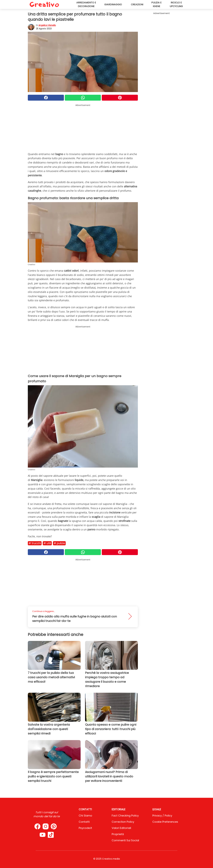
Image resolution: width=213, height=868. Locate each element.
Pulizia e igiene (156, 4)
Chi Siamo (85, 816)
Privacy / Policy (162, 816)
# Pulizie (59, 543)
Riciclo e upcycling (176, 4)
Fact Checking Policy (125, 816)
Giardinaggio (113, 5)
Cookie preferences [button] (165, 822)
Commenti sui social (125, 840)
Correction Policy (123, 822)
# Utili (47, 543)
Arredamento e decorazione (86, 4)
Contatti (84, 822)
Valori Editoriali (121, 828)
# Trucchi (35, 543)
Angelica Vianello (47, 25)
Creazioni (137, 5)
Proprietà (118, 834)
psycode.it (85, 828)
